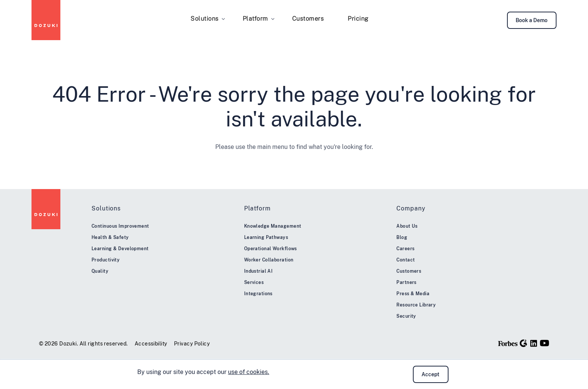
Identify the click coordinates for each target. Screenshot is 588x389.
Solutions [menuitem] (205, 19)
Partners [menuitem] (406, 282)
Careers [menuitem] (405, 249)
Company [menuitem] (411, 208)
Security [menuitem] (406, 316)
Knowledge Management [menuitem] (273, 226)
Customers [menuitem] (308, 19)
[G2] (523, 343)
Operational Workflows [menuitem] (271, 249)
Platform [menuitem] (255, 19)
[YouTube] (544, 343)
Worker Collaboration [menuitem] (269, 260)
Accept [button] (430, 374)
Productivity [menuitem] (106, 260)
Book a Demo (532, 20)
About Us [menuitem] (407, 226)
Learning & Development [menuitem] (120, 249)
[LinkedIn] (534, 343)
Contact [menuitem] (406, 260)
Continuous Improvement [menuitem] (120, 226)
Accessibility (151, 344)
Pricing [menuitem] (358, 19)
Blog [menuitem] (402, 237)
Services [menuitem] (254, 282)
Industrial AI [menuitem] (259, 271)
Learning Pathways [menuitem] (266, 237)
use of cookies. (249, 372)
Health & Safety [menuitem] (110, 237)
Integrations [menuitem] (258, 294)
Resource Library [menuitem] (416, 305)
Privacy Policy (192, 344)
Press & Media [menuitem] (413, 294)
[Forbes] (508, 343)
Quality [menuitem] (100, 271)
